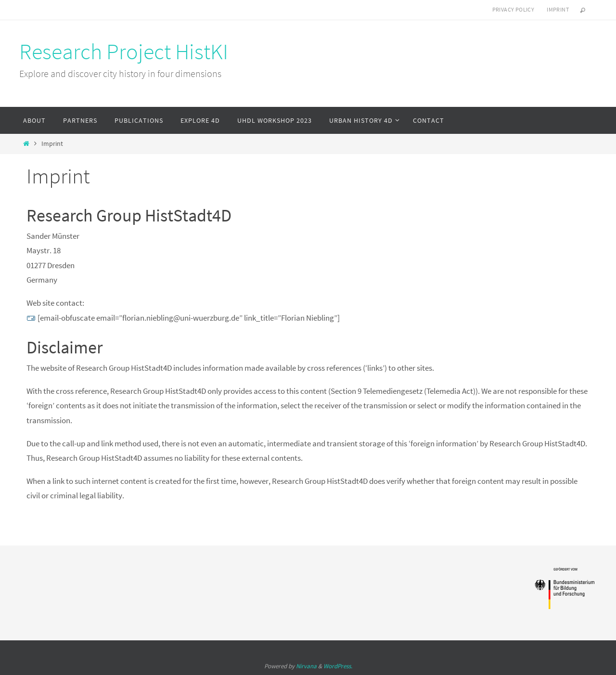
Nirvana (306, 666)
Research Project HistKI (124, 52)
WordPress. (338, 666)
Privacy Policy (513, 9)
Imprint (558, 9)
